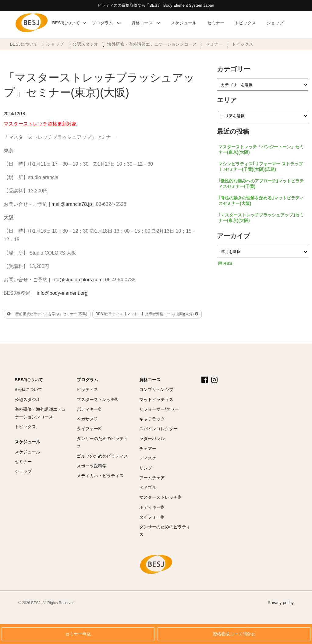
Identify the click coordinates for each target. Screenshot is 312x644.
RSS (225, 263)
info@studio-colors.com (77, 280)
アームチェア (152, 478)
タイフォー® (89, 429)
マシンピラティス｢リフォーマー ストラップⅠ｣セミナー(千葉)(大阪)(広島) (261, 167)
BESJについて (24, 44)
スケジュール (27, 442)
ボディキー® (89, 409)
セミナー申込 (78, 634)
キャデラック (152, 419)
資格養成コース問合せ (234, 634)
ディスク (148, 458)
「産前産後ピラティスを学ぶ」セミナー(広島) (47, 314)
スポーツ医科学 (92, 466)
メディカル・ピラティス (100, 476)
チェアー (148, 449)
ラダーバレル (152, 438)
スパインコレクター (158, 429)
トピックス (243, 44)
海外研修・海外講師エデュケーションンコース (152, 44)
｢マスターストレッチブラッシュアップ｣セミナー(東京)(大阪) (261, 218)
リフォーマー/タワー (159, 409)
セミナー (214, 44)
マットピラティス (156, 399)
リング (146, 468)
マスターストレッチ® (97, 399)
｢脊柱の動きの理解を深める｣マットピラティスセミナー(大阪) (261, 201)
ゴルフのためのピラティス (102, 456)
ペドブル (148, 487)
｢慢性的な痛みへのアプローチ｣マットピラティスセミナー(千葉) (261, 184)
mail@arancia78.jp (72, 204)
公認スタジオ (85, 44)
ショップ (55, 44)
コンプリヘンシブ (156, 389)
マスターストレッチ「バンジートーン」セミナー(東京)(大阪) (261, 150)
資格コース (150, 380)
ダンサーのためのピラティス (102, 442)
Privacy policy (281, 603)
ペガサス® (87, 419)
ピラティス (87, 389)
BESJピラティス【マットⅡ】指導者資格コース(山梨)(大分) (147, 314)
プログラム (87, 380)
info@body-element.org (62, 293)
